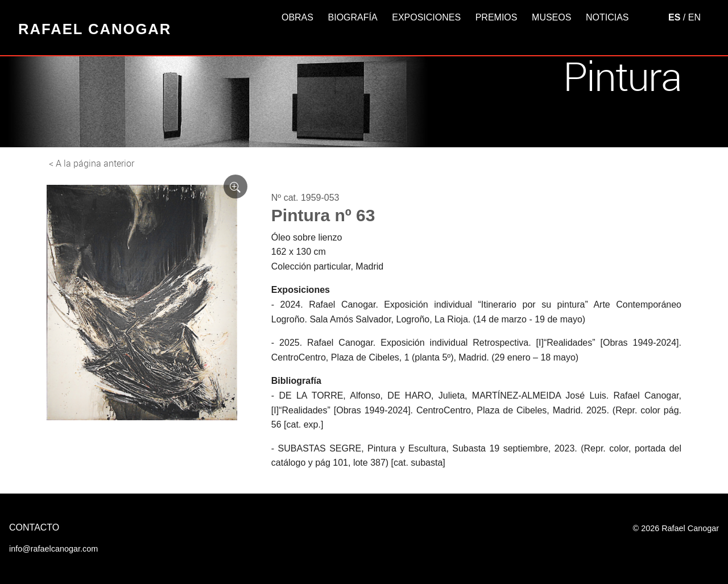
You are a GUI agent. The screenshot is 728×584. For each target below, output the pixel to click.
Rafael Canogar (95, 29)
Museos (551, 17)
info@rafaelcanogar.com (53, 549)
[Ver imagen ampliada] (235, 187)
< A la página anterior (92, 163)
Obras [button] (297, 17)
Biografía (353, 17)
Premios (497, 17)
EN (694, 17)
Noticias (607, 17)
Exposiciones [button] (426, 17)
